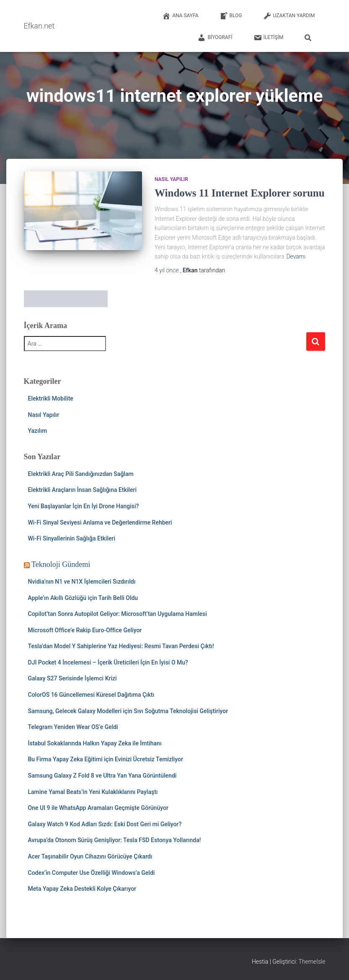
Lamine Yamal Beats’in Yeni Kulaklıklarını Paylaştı (93, 792)
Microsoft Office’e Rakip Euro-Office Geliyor (85, 630)
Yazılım (38, 431)
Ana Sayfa (180, 16)
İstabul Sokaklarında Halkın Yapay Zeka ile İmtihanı (95, 743)
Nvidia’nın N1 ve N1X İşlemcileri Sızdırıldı (82, 582)
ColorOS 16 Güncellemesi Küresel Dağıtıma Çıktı (91, 695)
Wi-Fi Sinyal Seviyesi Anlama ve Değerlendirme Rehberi (100, 522)
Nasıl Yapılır (171, 179)
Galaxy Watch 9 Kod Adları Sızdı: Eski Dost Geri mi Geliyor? (105, 824)
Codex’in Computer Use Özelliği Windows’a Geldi (92, 873)
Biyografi (215, 38)
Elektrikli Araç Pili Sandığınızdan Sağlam (81, 474)
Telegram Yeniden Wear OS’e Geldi (73, 727)
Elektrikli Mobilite (51, 398)
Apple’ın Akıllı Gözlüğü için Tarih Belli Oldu (83, 598)
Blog (231, 16)
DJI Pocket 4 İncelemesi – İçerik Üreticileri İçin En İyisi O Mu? (108, 662)
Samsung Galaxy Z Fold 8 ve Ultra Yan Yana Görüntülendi (102, 776)
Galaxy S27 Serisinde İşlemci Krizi (72, 678)
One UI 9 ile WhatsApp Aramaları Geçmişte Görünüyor (98, 808)
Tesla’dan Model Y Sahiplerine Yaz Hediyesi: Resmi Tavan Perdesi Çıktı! (121, 646)
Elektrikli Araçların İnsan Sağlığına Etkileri (83, 490)
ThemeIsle (312, 962)
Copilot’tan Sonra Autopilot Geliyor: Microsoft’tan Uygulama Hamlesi (118, 614)
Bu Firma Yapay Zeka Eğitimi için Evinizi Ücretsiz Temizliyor (106, 759)
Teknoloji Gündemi (61, 564)
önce (167, 270)
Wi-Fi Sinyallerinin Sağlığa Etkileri (72, 538)
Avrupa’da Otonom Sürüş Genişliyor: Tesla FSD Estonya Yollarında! (115, 840)
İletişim (269, 38)
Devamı (296, 256)
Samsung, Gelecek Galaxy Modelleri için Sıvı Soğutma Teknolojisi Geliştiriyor (128, 711)
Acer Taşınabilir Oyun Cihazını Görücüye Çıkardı (90, 856)
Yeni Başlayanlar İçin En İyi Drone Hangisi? (84, 506)
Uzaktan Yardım (289, 16)
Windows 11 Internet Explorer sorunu (240, 193)
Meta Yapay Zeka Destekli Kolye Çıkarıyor (82, 889)
